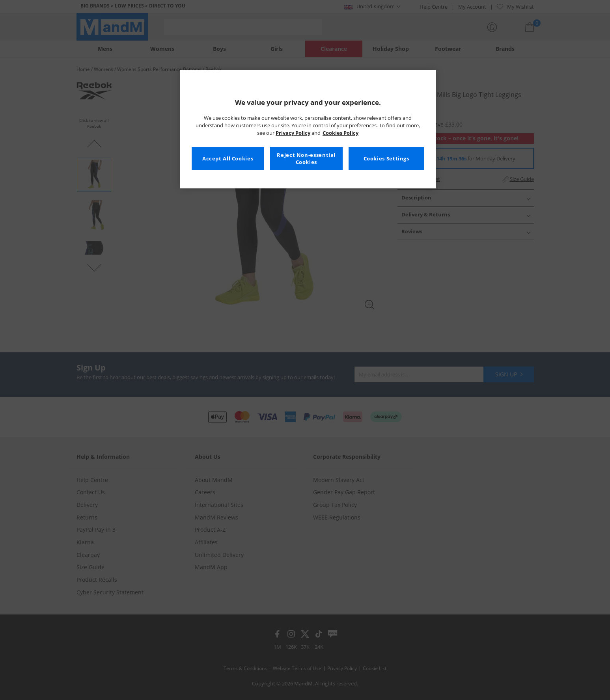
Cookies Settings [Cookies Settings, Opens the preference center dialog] (386, 159)
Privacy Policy (293, 133)
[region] (308, 129)
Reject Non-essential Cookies (306, 159)
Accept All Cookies (228, 159)
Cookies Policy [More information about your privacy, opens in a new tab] (340, 133)
